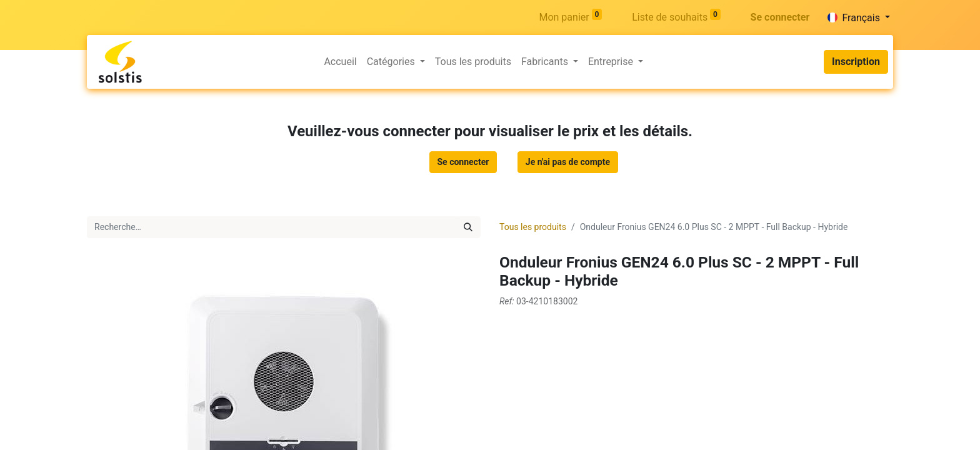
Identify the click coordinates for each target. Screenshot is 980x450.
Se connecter (780, 17)
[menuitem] (340, 62)
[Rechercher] (468, 227)
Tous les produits (533, 227)
